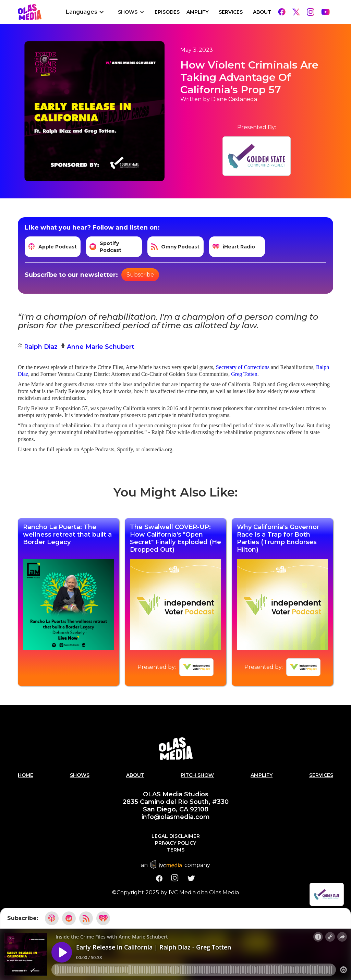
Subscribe (140, 275)
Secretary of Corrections (243, 367)
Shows (80, 775)
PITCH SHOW (197, 775)
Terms (176, 850)
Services (231, 12)
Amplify (197, 12)
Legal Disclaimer (176, 836)
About (262, 12)
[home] (30, 12)
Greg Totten (244, 374)
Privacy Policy (175, 843)
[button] (85, 12)
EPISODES (167, 12)
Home (26, 775)
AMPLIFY (262, 775)
